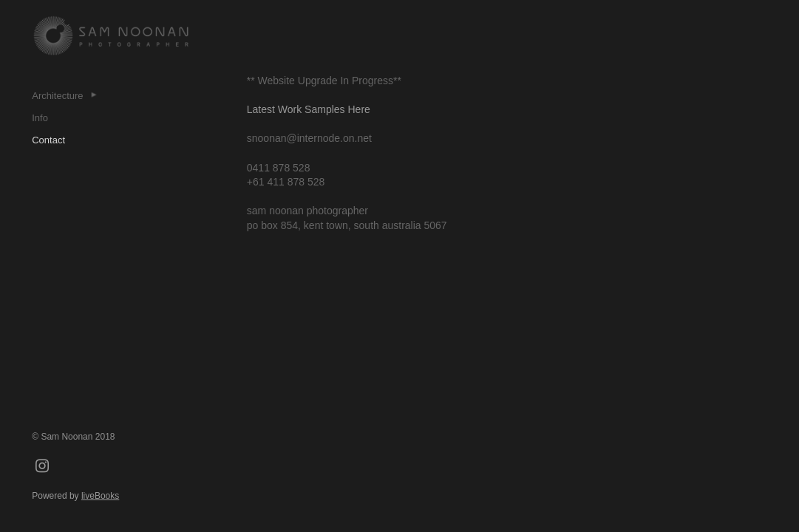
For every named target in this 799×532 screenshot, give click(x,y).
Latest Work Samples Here (309, 109)
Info (40, 118)
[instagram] (42, 467)
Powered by (75, 496)
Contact (48, 140)
